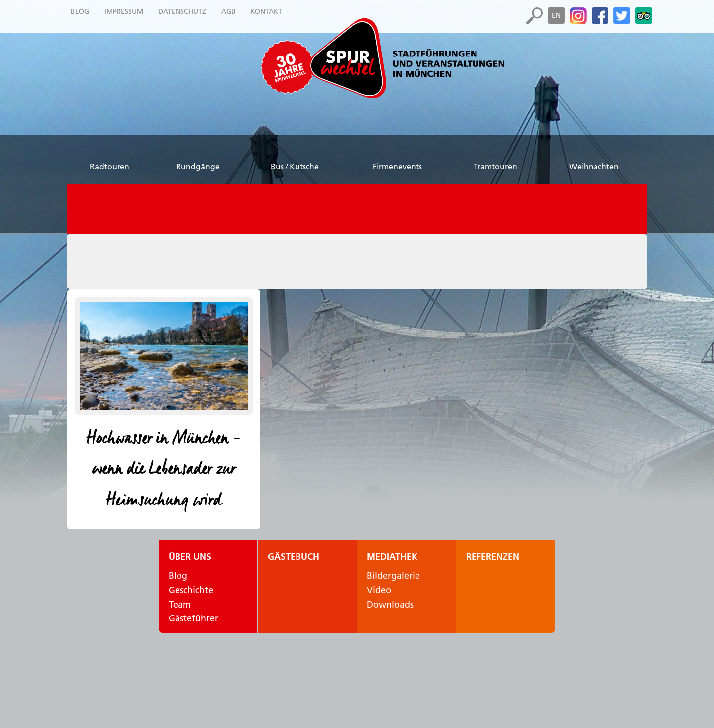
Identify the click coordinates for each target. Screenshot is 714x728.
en (556, 15)
